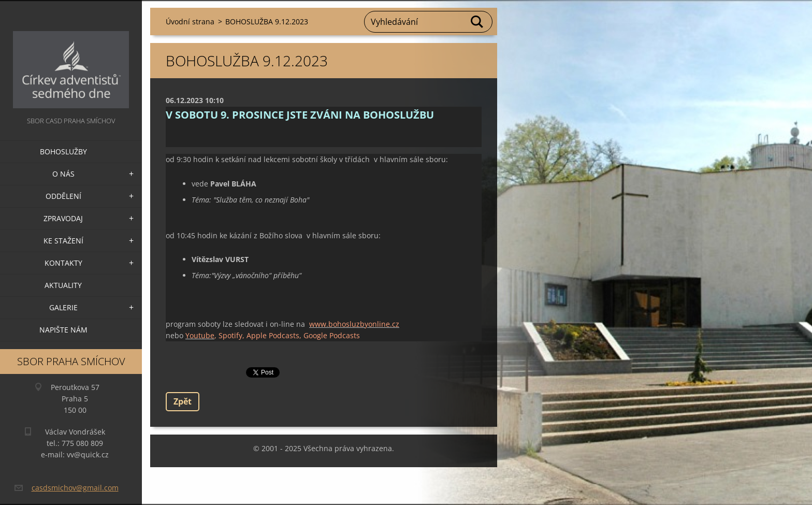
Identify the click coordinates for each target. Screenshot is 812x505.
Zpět (183, 401)
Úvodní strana (190, 21)
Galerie (63, 307)
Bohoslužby (63, 151)
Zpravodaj (63, 218)
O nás (63, 174)
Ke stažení (63, 241)
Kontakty (63, 263)
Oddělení (63, 196)
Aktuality (63, 285)
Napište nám (63, 330)
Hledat (477, 22)
